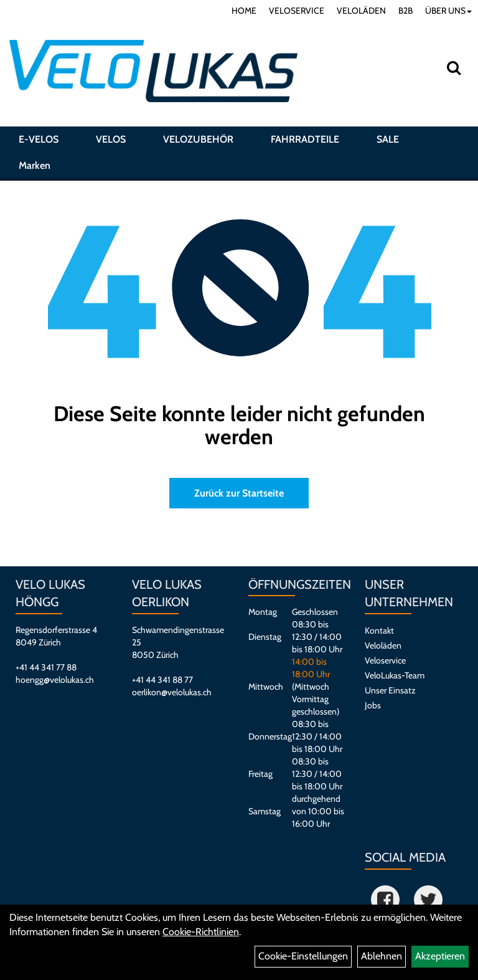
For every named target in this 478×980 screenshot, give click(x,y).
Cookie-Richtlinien (201, 932)
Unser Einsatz (390, 690)
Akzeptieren (440, 956)
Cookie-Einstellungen (303, 956)
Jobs (373, 705)
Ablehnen (382, 956)
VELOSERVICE (297, 11)
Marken (35, 165)
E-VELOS (39, 139)
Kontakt (379, 630)
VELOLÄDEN (361, 11)
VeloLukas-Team (395, 675)
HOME (244, 11)
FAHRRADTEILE (305, 139)
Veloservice (385, 660)
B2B (405, 11)
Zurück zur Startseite (239, 493)
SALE (388, 139)
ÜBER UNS (448, 11)
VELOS (111, 139)
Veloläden (383, 645)
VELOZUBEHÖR (198, 139)
